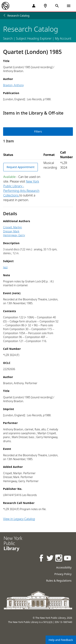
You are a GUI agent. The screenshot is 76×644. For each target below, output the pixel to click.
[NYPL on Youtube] (68, 559)
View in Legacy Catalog (19, 519)
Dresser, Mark (11, 231)
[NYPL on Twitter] (50, 559)
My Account (63, 38)
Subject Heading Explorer (34, 38)
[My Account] (34, 6)
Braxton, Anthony (13, 85)
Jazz (5, 267)
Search (8, 38)
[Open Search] (57, 6)
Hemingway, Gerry (14, 235)
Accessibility (64, 567)
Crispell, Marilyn (13, 227)
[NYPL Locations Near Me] (45, 6)
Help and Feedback (61, 640)
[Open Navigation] (69, 6)
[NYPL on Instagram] (59, 559)
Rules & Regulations (59, 581)
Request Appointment (21, 167)
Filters (38, 131)
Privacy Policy (63, 574)
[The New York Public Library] (5, 6)
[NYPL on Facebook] (42, 559)
